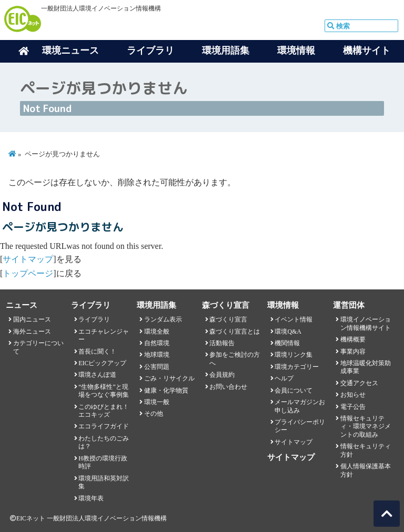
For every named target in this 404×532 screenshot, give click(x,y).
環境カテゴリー (297, 367)
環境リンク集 (294, 355)
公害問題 (157, 367)
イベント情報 (294, 319)
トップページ (28, 273)
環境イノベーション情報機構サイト (366, 323)
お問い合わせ (228, 387)
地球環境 (157, 355)
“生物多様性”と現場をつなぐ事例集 (104, 391)
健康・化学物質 (166, 390)
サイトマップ (28, 259)
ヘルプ (284, 378)
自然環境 (157, 343)
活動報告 (222, 343)
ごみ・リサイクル (169, 378)
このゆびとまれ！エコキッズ (104, 411)
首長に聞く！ (97, 352)
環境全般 (157, 332)
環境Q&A (288, 332)
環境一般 (157, 402)
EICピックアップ (102, 363)
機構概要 (353, 339)
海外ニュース (32, 332)
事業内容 (353, 352)
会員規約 (222, 375)
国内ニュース (32, 319)
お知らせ (353, 395)
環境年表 (91, 498)
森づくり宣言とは (235, 332)
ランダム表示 (163, 319)
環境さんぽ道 (97, 375)
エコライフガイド (104, 426)
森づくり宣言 (228, 319)
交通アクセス (359, 383)
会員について (294, 390)
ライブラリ (94, 319)
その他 (154, 414)
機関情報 (287, 343)
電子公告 (353, 407)
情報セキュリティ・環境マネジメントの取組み (366, 426)
